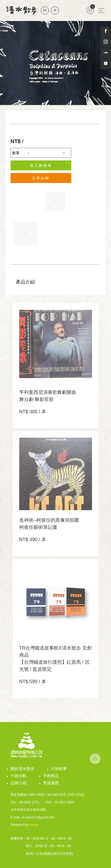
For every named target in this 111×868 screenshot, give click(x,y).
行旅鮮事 (59, 769)
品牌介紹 (18, 783)
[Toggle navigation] (101, 11)
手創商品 (51, 776)
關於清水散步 (22, 769)
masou (34, 825)
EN (45, 10)
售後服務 (51, 783)
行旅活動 (18, 776)
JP (55, 10)
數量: (16, 153)
